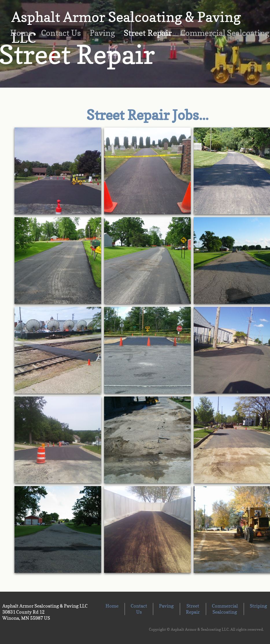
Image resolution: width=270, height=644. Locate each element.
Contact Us (61, 33)
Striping (258, 606)
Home (21, 33)
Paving (102, 33)
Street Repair (148, 33)
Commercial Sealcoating (225, 609)
